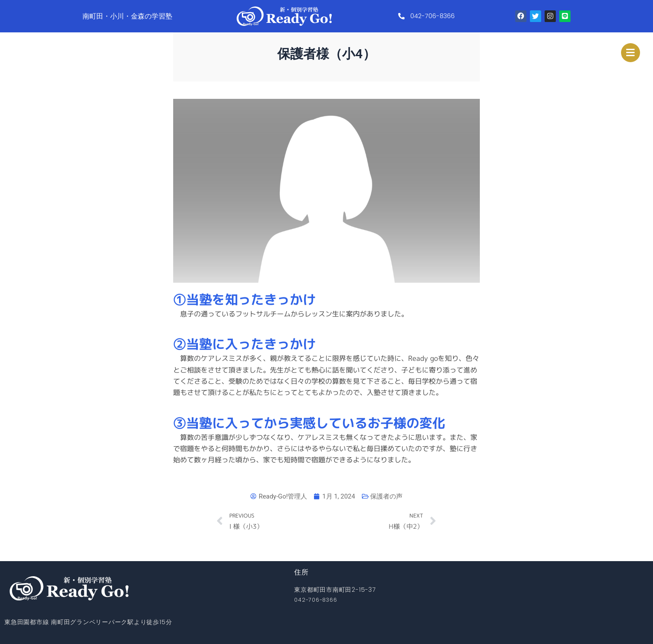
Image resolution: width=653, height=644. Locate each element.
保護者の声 (389, 496)
